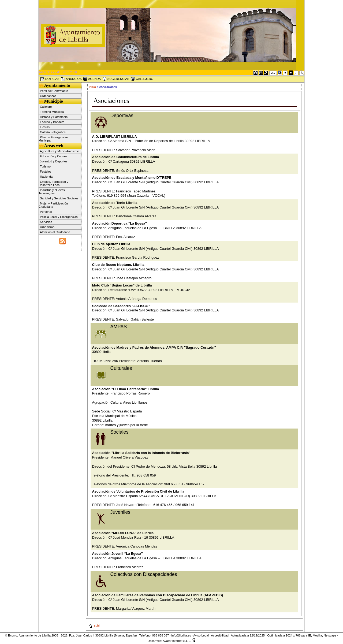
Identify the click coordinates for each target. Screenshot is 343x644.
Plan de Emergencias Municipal (53, 139)
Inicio (93, 87)
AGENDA (92, 79)
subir (94, 626)
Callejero (46, 107)
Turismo (45, 166)
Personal (46, 212)
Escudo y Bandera (52, 122)
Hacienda (46, 177)
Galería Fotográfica (53, 132)
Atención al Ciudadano (55, 232)
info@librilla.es (181, 635)
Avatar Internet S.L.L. (179, 641)
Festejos (46, 172)
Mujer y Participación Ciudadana (53, 205)
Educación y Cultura (53, 156)
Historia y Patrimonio (54, 117)
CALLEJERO (142, 79)
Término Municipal (52, 112)
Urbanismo (47, 227)
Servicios (46, 222)
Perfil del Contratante (54, 91)
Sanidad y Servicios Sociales (59, 198)
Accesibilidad (220, 635)
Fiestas (45, 127)
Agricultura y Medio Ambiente (59, 151)
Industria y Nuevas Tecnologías (52, 192)
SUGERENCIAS (116, 79)
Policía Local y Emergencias (59, 217)
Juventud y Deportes (54, 161)
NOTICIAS (50, 79)
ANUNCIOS (71, 79)
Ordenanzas (48, 96)
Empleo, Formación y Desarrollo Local (53, 183)
